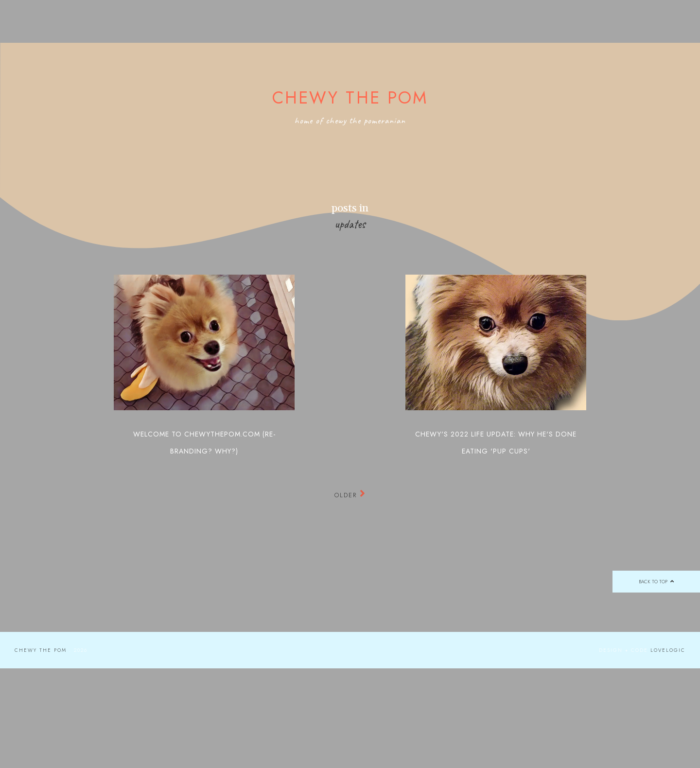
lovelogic (668, 650)
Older (350, 495)
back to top (656, 582)
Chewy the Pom (350, 98)
